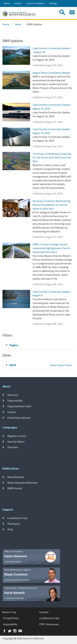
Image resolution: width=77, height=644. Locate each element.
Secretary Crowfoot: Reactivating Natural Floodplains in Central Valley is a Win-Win (51, 205)
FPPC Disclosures (49, 624)
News (18, 24)
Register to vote (17, 436)
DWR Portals (15, 488)
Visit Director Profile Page (14, 598)
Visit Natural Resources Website (17, 580)
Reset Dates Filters (61, 365)
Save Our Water (16, 442)
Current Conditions (35, 3)
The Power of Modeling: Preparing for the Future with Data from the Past (52, 158)
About (7, 3)
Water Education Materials (22, 483)
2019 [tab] (13, 365)
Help (10, 529)
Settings (53, 3)
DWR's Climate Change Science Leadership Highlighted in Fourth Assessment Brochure (51, 248)
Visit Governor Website (13, 562)
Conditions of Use (17, 518)
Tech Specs (14, 524)
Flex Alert (13, 447)
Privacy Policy (11, 618)
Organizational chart (19, 406)
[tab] (38, 345)
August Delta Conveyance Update (51, 73)
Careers (12, 412)
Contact (18, 3)
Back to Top (9, 612)
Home (6, 24)
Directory (13, 395)
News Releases (16, 477)
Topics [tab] (14, 345)
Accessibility (10, 624)
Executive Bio (15, 401)
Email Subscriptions (19, 418)
